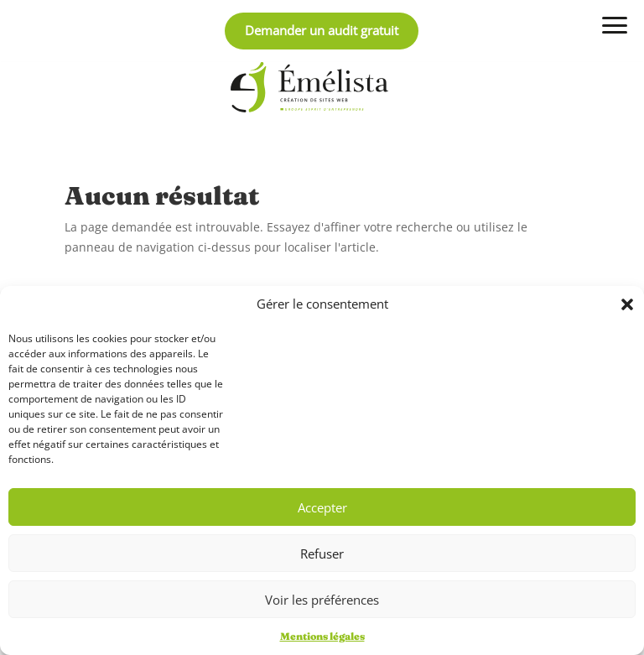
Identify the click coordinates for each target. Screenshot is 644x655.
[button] (627, 304)
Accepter (322, 507)
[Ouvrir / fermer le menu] (615, 25)
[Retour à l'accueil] (309, 87)
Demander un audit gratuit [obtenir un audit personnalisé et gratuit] (322, 30)
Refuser (322, 554)
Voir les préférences (322, 600)
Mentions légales (322, 636)
